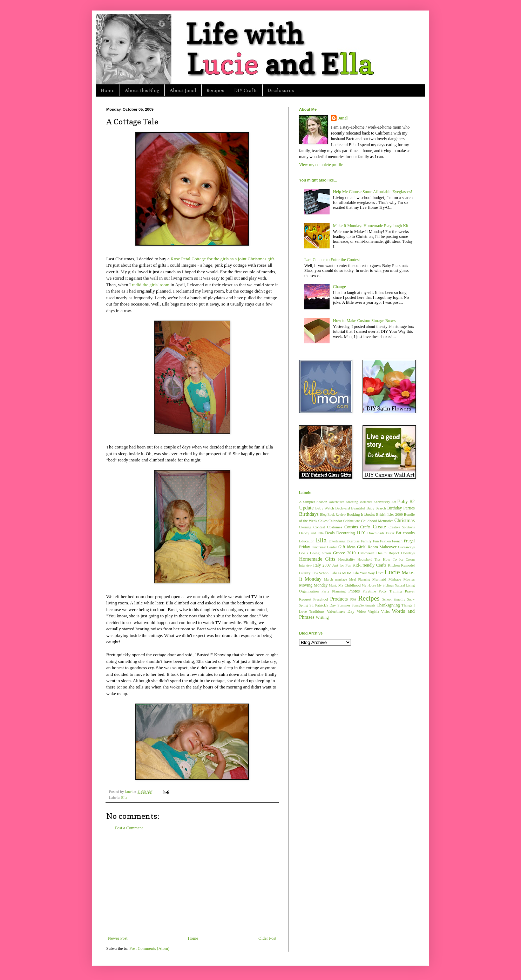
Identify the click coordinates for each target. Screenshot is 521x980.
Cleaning (305, 527)
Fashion (385, 541)
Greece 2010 (344, 553)
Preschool (321, 599)
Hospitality (347, 559)
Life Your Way (364, 573)
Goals (303, 553)
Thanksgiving (388, 605)
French (397, 541)
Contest (319, 527)
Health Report (388, 553)
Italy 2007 (322, 565)
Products (339, 599)
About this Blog (142, 90)
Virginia (374, 612)
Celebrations (352, 521)
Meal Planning (360, 579)
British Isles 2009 (389, 514)
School (387, 599)
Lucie (392, 572)
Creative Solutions (402, 527)
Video (361, 611)
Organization (309, 591)
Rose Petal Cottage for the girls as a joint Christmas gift (222, 259)
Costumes (335, 527)
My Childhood (350, 585)
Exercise (353, 541)
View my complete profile (321, 165)
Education (307, 541)
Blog (323, 515)
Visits (385, 611)
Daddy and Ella (311, 533)
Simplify (399, 599)
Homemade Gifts (317, 559)
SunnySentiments (363, 605)
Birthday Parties (401, 508)
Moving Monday (313, 585)
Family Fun (370, 541)
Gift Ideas (347, 547)
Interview (306, 565)
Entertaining (337, 541)
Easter (390, 533)
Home (108, 90)
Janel (343, 118)
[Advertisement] (192, 883)
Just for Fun (342, 565)
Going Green (320, 553)
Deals (330, 533)
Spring (304, 605)
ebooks (409, 533)
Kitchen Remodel (401, 565)
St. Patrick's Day (323, 605)
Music (333, 585)
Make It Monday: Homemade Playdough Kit (371, 226)
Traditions (317, 611)
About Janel (183, 90)
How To (390, 559)
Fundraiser (319, 547)
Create (379, 527)
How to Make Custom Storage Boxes (364, 321)
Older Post (267, 938)
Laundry (305, 573)
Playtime (369, 591)
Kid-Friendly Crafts (370, 565)
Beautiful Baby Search (368, 508)
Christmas (405, 520)
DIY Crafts (246, 90)
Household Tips (369, 559)
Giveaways (406, 547)
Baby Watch (325, 508)
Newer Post (118, 938)
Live (380, 573)
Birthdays (309, 514)
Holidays (408, 553)
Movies (409, 579)
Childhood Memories (377, 521)
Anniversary (382, 502)
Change (340, 287)
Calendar (335, 521)
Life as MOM (341, 573)
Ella (124, 797)
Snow (411, 599)
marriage (341, 579)
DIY (361, 533)
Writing (322, 617)
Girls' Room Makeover (377, 547)
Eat (399, 533)
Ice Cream (407, 559)
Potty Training (390, 591)
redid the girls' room (151, 285)
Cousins (351, 527)
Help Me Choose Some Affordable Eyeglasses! (373, 192)
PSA (353, 599)
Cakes (323, 521)
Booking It (355, 514)
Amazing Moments (359, 502)
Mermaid (379, 579)
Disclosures (281, 90)
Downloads (376, 533)
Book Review (337, 515)
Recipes (215, 90)
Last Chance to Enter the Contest (332, 260)
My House (369, 585)
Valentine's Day (341, 611)
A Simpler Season (313, 502)
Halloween (366, 553)
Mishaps (395, 579)
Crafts (365, 527)
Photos (354, 591)
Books (370, 514)
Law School (320, 573)
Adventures (337, 502)
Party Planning (334, 591)
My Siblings (385, 585)
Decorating (346, 533)
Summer (344, 605)
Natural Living (405, 585)
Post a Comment (129, 828)
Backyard (342, 508)
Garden (332, 547)
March (328, 579)
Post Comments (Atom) (149, 948)
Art (394, 502)
